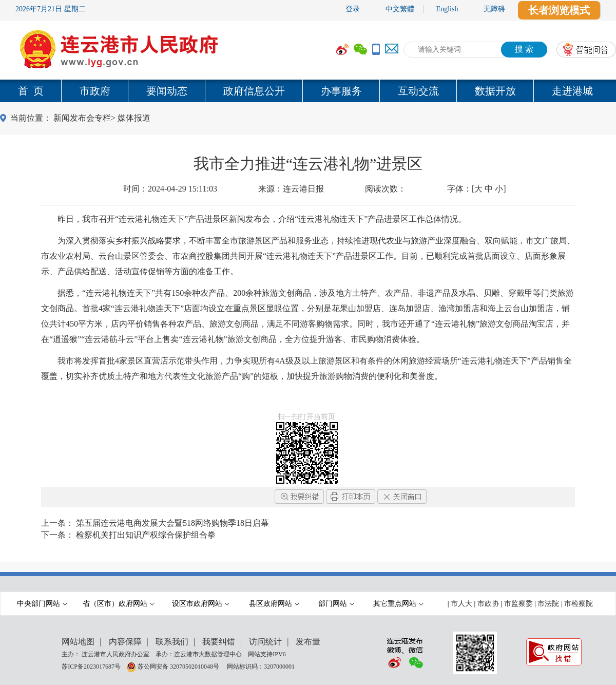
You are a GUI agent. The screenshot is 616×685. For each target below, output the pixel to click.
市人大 (461, 604)
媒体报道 (134, 118)
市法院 (548, 604)
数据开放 (495, 91)
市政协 (488, 604)
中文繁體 (400, 9)
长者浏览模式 (559, 10)
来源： (291, 189)
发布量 (308, 642)
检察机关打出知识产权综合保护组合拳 (146, 535)
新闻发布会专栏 (82, 118)
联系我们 (172, 642)
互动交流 (418, 91)
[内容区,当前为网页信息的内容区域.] (308, 309)
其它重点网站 (398, 604)
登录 (353, 9)
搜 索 (524, 49)
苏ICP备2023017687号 (91, 666)
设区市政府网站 (201, 604)
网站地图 (78, 642)
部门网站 (336, 604)
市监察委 (518, 604)
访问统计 (265, 642)
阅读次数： (386, 189)
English (447, 9)
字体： (477, 189)
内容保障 (125, 642)
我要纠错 (219, 642)
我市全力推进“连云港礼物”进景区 (308, 164)
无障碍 (494, 9)
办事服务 (341, 91)
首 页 (31, 91)
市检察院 (579, 604)
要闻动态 (167, 91)
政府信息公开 (254, 91)
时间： (170, 189)
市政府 (95, 91)
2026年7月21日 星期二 (51, 9)
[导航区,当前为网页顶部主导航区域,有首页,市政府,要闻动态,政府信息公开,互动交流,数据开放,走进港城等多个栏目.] (308, 91)
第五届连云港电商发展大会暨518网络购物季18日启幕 (172, 523)
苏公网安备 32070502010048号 (179, 666)
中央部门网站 (42, 604)
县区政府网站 (274, 604)
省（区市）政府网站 (119, 604)
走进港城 (572, 91)
